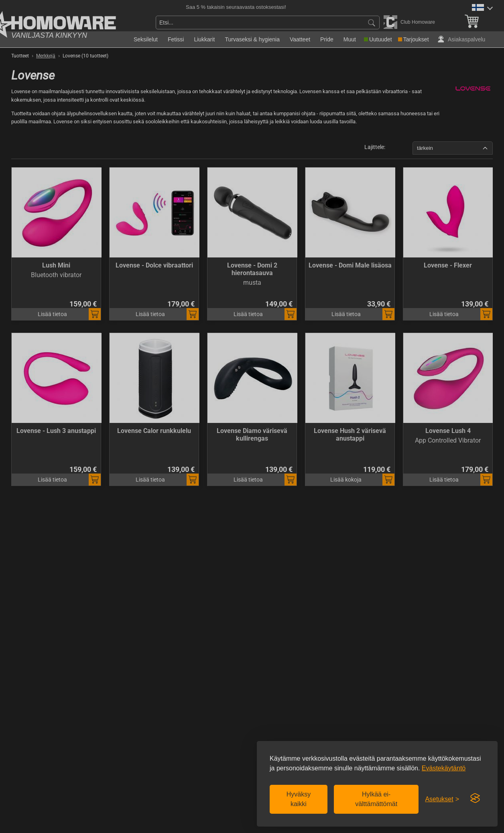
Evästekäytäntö (444, 768)
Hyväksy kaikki (299, 799)
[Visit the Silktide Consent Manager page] (475, 798)
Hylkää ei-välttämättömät (376, 799)
